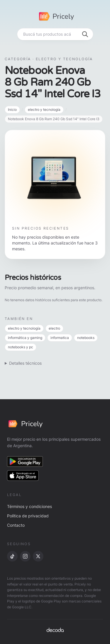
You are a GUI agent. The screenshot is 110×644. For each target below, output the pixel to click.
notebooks (86, 338)
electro (54, 328)
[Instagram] (25, 556)
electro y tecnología (44, 110)
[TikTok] (12, 556)
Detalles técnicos (25, 363)
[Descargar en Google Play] (25, 462)
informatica (60, 338)
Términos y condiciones (29, 506)
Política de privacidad (28, 516)
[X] (38, 556)
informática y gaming (25, 338)
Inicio (12, 110)
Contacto (16, 525)
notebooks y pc (21, 347)
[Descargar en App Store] (23, 476)
